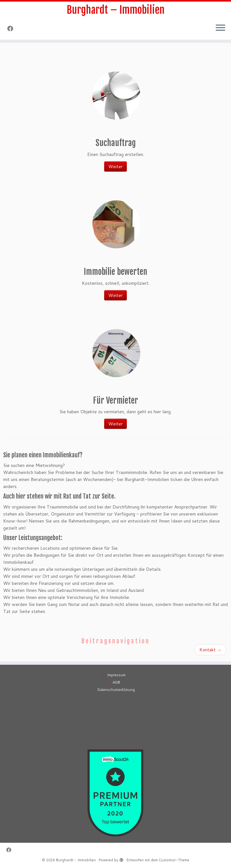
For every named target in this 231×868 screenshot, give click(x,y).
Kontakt (210, 650)
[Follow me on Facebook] (12, 28)
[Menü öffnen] (220, 28)
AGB (116, 682)
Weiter (115, 167)
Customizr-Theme (174, 860)
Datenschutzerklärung (116, 690)
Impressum (116, 675)
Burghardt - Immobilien (76, 860)
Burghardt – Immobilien (116, 10)
